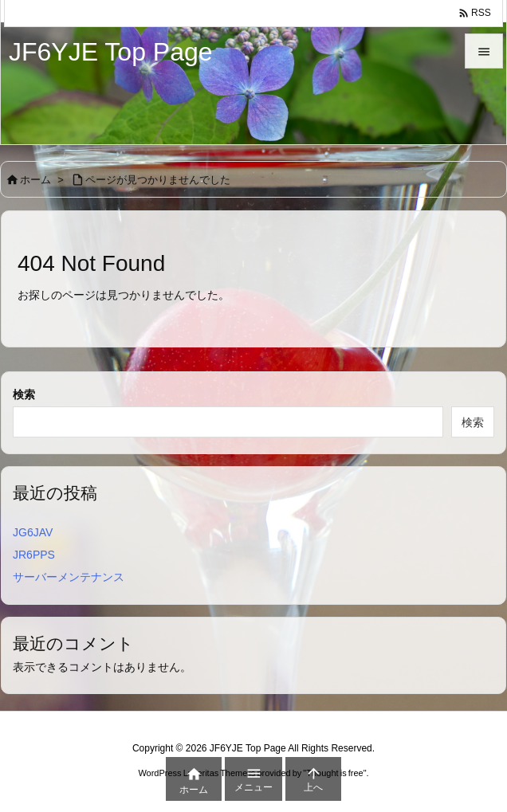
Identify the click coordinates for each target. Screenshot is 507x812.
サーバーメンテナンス (69, 577)
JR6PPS (34, 555)
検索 (24, 394)
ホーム (35, 180)
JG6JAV (33, 532)
